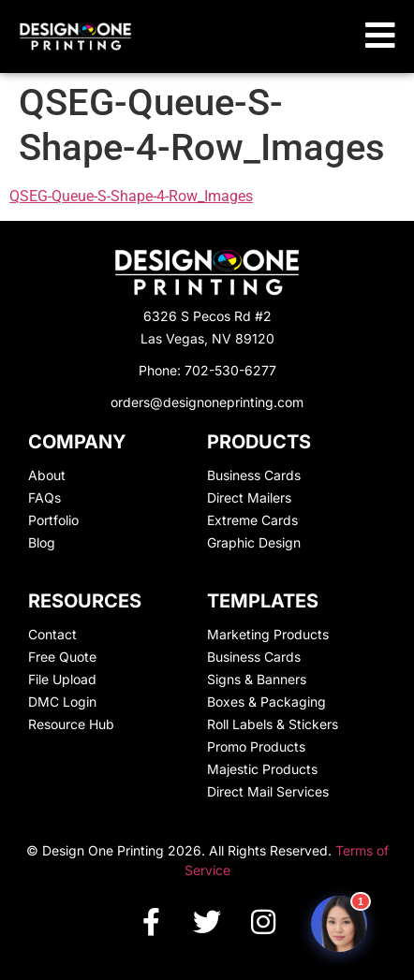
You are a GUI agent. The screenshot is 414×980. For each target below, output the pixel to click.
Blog (42, 542)
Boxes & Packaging (266, 702)
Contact (52, 634)
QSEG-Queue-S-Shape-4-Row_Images (131, 196)
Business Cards (254, 475)
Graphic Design (254, 542)
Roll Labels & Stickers (273, 724)
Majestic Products (262, 769)
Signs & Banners (257, 679)
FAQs (44, 497)
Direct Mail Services (268, 791)
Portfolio (53, 520)
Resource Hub (71, 724)
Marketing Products (268, 634)
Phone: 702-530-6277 (207, 370)
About (47, 475)
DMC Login (62, 702)
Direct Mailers (249, 497)
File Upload (62, 679)
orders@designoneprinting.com (207, 402)
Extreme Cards (252, 520)
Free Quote (62, 657)
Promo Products (256, 746)
